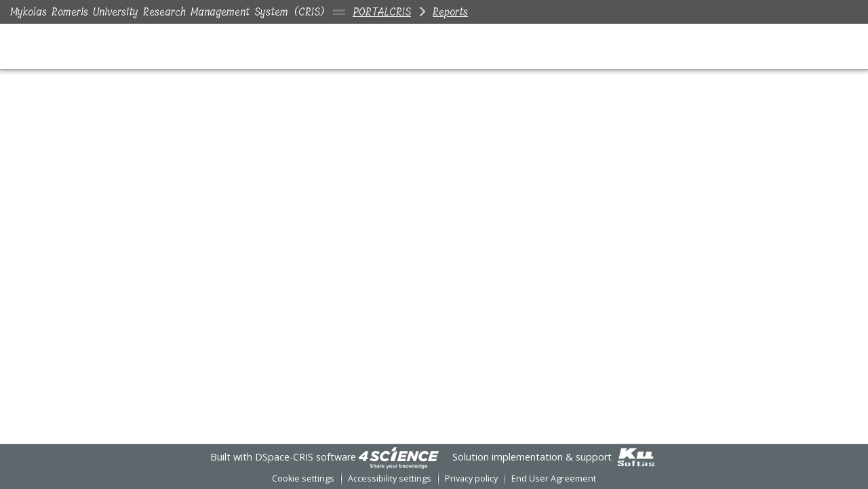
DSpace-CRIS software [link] (305, 457)
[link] (399, 457)
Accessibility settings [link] (390, 478)
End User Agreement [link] (554, 478)
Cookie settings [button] (303, 478)
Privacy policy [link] (471, 478)
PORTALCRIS (382, 12)
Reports (450, 12)
